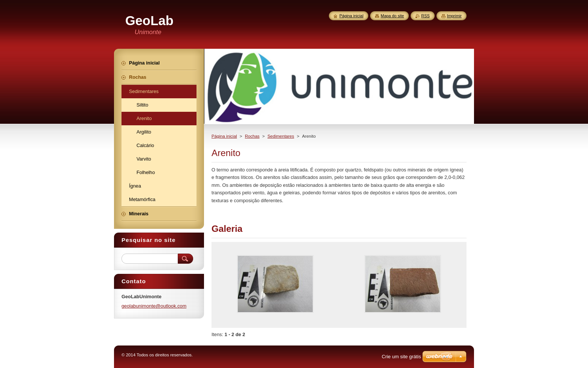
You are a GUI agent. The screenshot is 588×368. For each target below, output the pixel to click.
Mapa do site (392, 16)
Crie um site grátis (401, 357)
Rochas (252, 136)
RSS (425, 16)
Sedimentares (281, 136)
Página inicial (224, 136)
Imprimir (454, 16)
